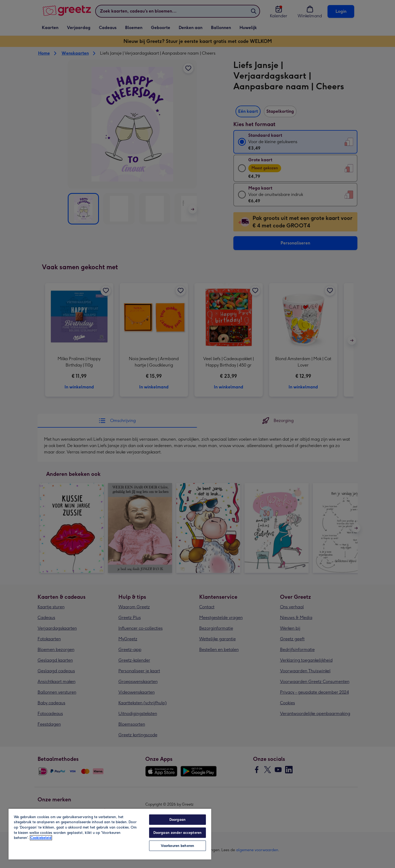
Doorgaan (177, 820)
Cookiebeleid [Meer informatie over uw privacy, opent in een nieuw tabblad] (41, 838)
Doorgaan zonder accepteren (177, 833)
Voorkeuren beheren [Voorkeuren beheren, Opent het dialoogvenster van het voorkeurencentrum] (177, 846)
